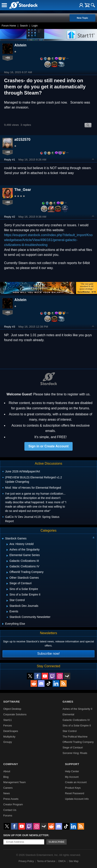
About (7, 771)
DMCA (62, 861)
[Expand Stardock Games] (3, 539)
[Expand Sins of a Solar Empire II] (7, 595)
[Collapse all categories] (94, 538)
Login (35, 26)
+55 (8, 58)
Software (12, 702)
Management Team (14, 782)
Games (68, 702)
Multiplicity (9, 737)
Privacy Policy (26, 861)
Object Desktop (12, 709)
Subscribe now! (48, 654)
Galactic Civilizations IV (76, 720)
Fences (8, 725)
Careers (8, 788)
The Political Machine (75, 737)
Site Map (74, 861)
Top (93, 160)
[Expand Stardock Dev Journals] (7, 606)
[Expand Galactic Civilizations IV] (7, 567)
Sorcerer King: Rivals (75, 753)
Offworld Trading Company (78, 742)
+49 (8, 152)
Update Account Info (77, 799)
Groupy (8, 742)
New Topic (82, 18)
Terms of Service (46, 861)
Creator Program (13, 804)
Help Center (72, 771)
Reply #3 (10, 327)
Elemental (68, 714)
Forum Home (9, 26)
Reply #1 (10, 160)
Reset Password (75, 793)
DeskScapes (11, 731)
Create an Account (76, 782)
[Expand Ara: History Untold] (7, 544)
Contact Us (10, 810)
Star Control (70, 731)
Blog (6, 777)
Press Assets (11, 799)
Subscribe (56, 842)
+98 (8, 202)
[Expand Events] (7, 612)
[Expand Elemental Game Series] (7, 556)
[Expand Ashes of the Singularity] (7, 550)
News (7, 793)
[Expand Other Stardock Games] (7, 578)
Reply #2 (10, 217)
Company (11, 764)
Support (72, 764)
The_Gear (23, 190)
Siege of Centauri (73, 747)
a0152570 (22, 140)
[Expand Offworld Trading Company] (7, 573)
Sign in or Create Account (49, 446)
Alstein (20, 45)
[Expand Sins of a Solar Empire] (7, 589)
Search (24, 26)
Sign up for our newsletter (26, 835)
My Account (72, 777)
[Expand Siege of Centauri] (7, 584)
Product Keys (73, 788)
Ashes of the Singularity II (77, 709)
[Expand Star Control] (7, 601)
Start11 (7, 720)
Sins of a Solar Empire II (77, 725)
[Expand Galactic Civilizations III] (7, 561)
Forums (8, 815)
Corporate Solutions (15, 714)
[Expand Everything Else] (3, 624)
